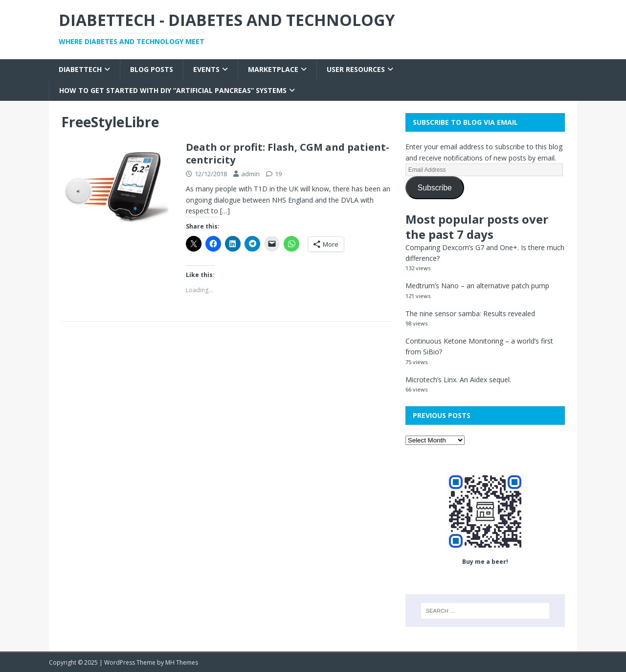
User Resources (356, 69)
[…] (225, 211)
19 (278, 174)
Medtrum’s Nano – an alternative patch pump (477, 286)
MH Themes (182, 662)
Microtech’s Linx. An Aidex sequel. (458, 380)
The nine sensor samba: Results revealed (470, 313)
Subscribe (435, 188)
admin (250, 174)
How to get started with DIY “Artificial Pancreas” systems (173, 90)
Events (206, 69)
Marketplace (273, 69)
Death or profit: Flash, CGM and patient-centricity (288, 153)
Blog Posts (152, 69)
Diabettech (80, 69)
